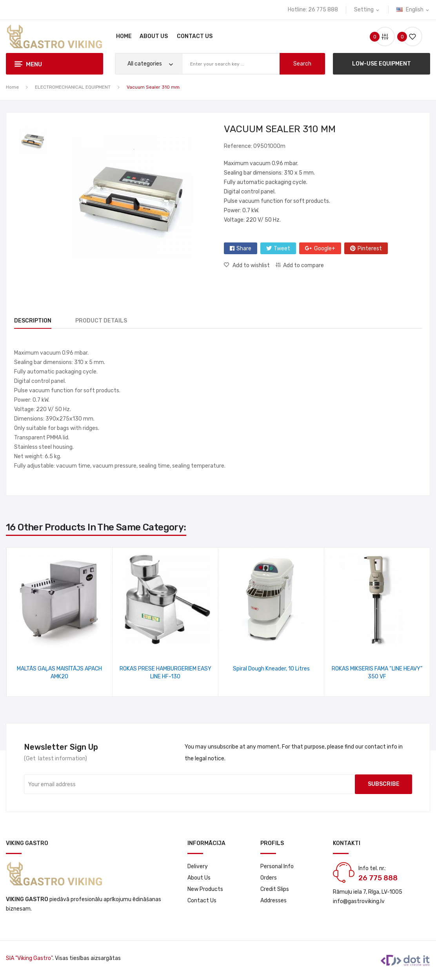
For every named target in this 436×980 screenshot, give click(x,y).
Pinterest (370, 249)
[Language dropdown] (413, 10)
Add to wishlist (251, 265)
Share (244, 249)
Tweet (282, 249)
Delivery (198, 866)
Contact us (202, 901)
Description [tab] (33, 321)
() (409, 37)
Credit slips (275, 889)
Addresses (273, 901)
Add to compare (303, 265)
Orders (269, 878)
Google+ (325, 249)
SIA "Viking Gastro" (29, 958)
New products (205, 889)
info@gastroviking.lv (359, 901)
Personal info (277, 866)
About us (199, 878)
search (302, 64)
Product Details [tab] (106, 321)
